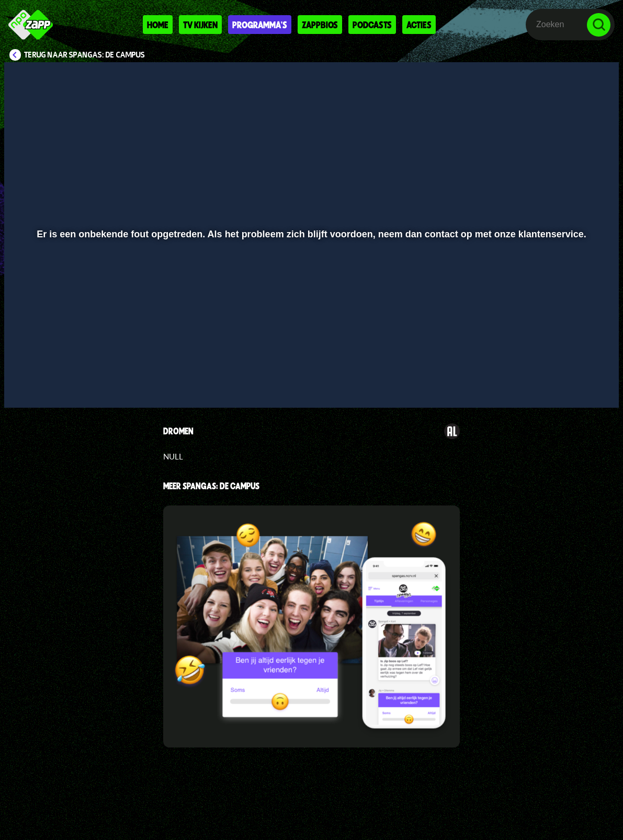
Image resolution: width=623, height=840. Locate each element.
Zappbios (320, 25)
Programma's (260, 25)
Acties (419, 25)
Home (158, 25)
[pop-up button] (576, 385)
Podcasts (372, 25)
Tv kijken (200, 25)
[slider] (310, 363)
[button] (25, 385)
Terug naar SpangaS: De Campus (84, 55)
